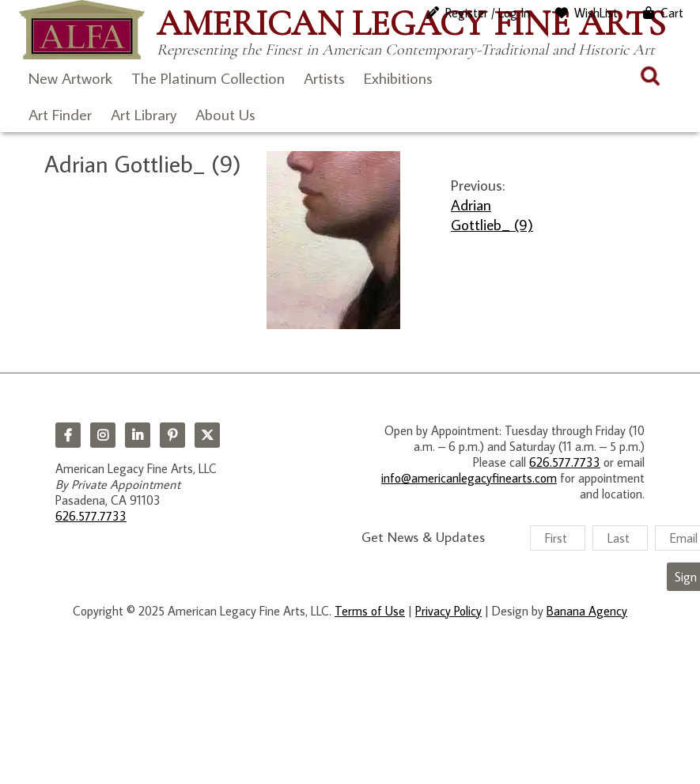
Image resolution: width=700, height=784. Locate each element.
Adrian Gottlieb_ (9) (492, 214)
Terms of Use (370, 611)
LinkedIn (138, 435)
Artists (324, 78)
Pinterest (172, 435)
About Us (225, 114)
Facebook (68, 435)
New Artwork (70, 78)
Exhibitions (398, 78)
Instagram (103, 435)
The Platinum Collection (208, 78)
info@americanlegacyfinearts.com (469, 478)
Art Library (144, 114)
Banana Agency (587, 611)
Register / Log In (488, 13)
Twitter (207, 435)
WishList (596, 13)
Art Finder (60, 114)
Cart (672, 13)
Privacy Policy (448, 611)
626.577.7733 (91, 516)
